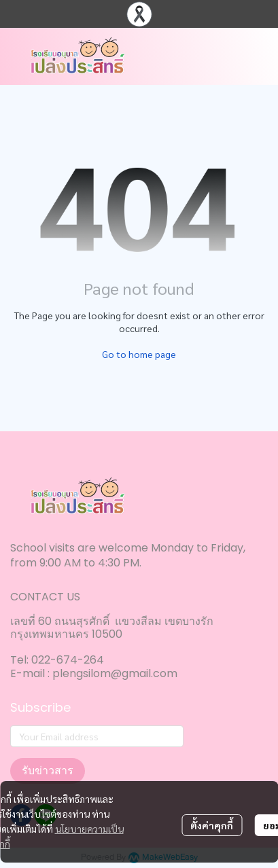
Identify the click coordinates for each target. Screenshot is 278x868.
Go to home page (139, 354)
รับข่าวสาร (48, 771)
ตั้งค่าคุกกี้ (212, 825)
